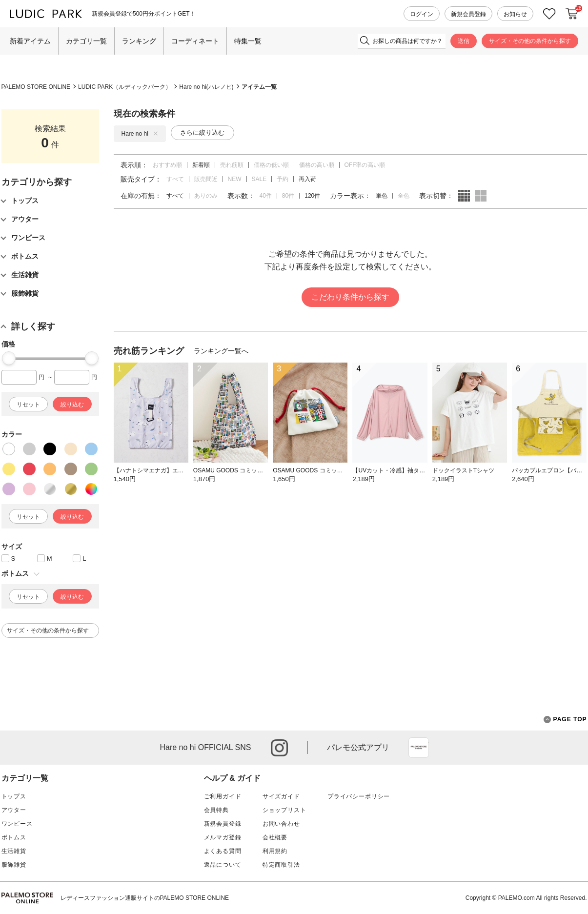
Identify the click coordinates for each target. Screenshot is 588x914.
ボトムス (14, 837)
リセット (28, 405)
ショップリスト (284, 810)
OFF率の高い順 (365, 165)
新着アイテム (30, 41)
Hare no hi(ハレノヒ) (206, 87)
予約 (283, 179)
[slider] (9, 358)
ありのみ (206, 196)
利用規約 (275, 851)
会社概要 (275, 837)
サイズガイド (281, 796)
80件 (288, 196)
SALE (259, 179)
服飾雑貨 (14, 865)
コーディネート (195, 41)
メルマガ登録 (223, 837)
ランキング (139, 41)
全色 (404, 196)
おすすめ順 (167, 165)
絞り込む (72, 405)
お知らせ (515, 14)
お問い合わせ (281, 824)
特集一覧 (248, 41)
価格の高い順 (317, 165)
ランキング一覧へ (221, 351)
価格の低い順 (271, 165)
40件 (266, 196)
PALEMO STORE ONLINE (36, 87)
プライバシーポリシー (359, 796)
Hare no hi (140, 134)
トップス (14, 796)
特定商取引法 (281, 865)
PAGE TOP (565, 720)
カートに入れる (572, 14)
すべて (175, 179)
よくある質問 (223, 851)
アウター (14, 810)
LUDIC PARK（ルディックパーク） (125, 87)
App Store (419, 748)
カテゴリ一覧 (86, 41)
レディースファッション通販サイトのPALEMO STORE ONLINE (145, 898)
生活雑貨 (14, 851)
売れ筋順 (232, 165)
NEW (235, 179)
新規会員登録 (468, 14)
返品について (223, 865)
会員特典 (216, 810)
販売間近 (206, 179)
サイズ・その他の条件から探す (530, 41)
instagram (279, 748)
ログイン (422, 14)
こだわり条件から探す (350, 297)
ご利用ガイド (223, 796)
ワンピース (17, 824)
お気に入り (549, 14)
